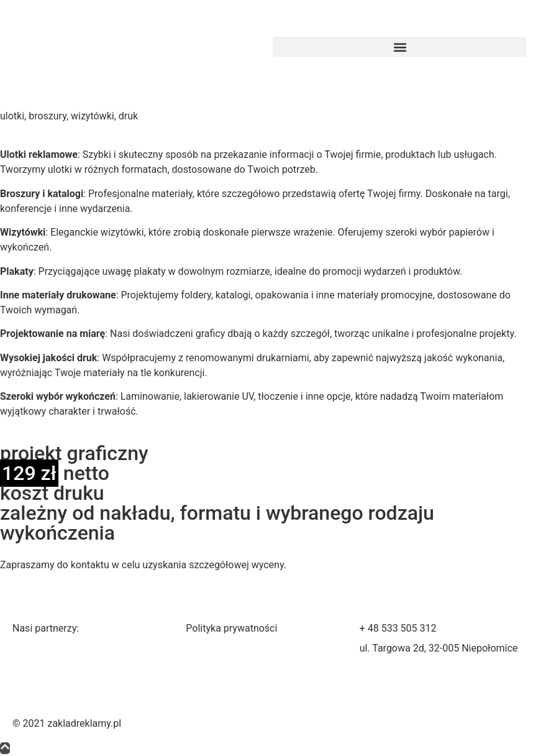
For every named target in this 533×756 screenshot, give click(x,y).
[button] (400, 47)
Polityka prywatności (231, 628)
